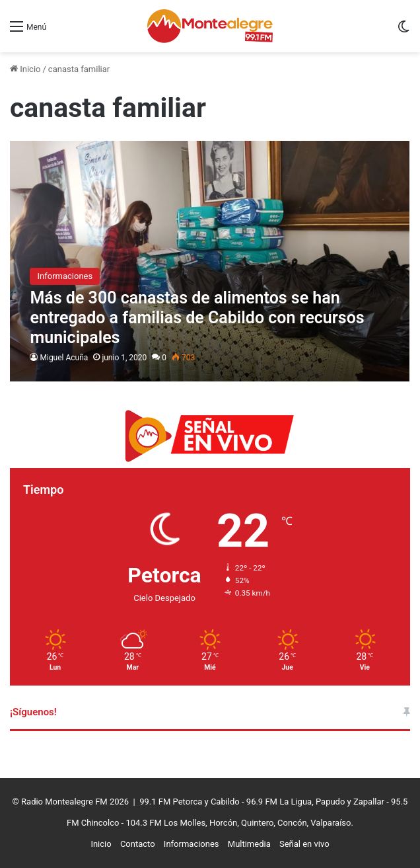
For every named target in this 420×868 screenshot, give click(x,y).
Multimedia (249, 844)
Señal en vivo (304, 844)
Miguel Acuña (64, 358)
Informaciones (192, 844)
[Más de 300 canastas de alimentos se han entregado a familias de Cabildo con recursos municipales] (210, 261)
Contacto (138, 844)
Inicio (25, 69)
